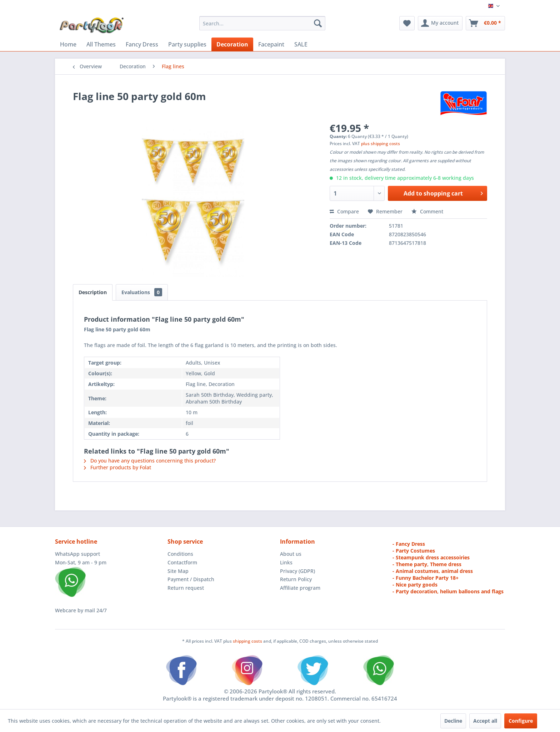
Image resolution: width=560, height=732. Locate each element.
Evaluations (142, 292)
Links (286, 562)
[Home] (68, 44)
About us (291, 554)
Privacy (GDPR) (297, 571)
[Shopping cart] (485, 23)
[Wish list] (407, 23)
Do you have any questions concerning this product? (150, 461)
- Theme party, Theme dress (427, 564)
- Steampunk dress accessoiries (431, 557)
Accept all (485, 721)
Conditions (180, 554)
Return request (186, 588)
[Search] (318, 23)
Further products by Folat (117, 467)
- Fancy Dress (409, 544)
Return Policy (296, 579)
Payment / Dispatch (191, 579)
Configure (521, 721)
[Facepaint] (271, 44)
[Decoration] (232, 44)
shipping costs (248, 641)
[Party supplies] (187, 44)
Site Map (178, 571)
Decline (453, 721)
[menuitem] (262, 23)
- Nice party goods (415, 585)
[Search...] (262, 23)
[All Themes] (101, 44)
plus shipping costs (381, 144)
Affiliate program (300, 588)
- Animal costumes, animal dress (433, 571)
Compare (344, 211)
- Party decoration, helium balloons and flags (448, 591)
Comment (427, 211)
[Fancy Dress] (142, 44)
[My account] (440, 23)
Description (93, 292)
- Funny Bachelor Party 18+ (426, 578)
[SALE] (301, 44)
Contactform (182, 562)
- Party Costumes (414, 551)
